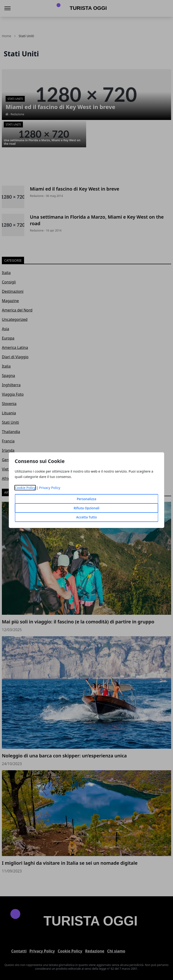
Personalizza (87, 499)
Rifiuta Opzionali (86, 508)
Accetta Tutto (86, 517)
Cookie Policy (25, 488)
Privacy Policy (50, 488)
